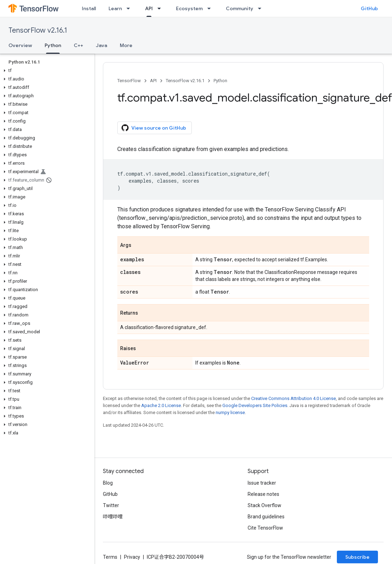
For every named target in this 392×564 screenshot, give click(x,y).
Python (220, 81)
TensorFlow (129, 81)
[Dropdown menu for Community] (262, 8)
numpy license (230, 412)
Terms (110, 557)
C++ (79, 45)
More (126, 45)
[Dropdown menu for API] (161, 8)
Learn (115, 8)
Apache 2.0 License (161, 405)
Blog (108, 483)
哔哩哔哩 (113, 517)
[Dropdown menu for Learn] (130, 8)
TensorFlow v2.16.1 (38, 30)
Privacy (132, 557)
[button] (46, 71)
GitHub (369, 8)
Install (89, 8)
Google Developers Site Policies (255, 405)
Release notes (263, 494)
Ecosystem (189, 8)
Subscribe (357, 557)
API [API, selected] (149, 8)
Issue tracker (262, 483)
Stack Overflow (264, 505)
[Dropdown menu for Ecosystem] (211, 8)
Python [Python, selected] (53, 45)
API (153, 81)
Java (102, 45)
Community (240, 8)
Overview (20, 45)
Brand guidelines (266, 517)
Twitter (111, 505)
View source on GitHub (154, 128)
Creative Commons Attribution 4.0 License (293, 398)
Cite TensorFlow (265, 528)
